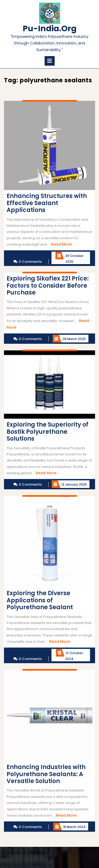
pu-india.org (50, 29)
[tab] (50, 61)
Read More (61, 244)
